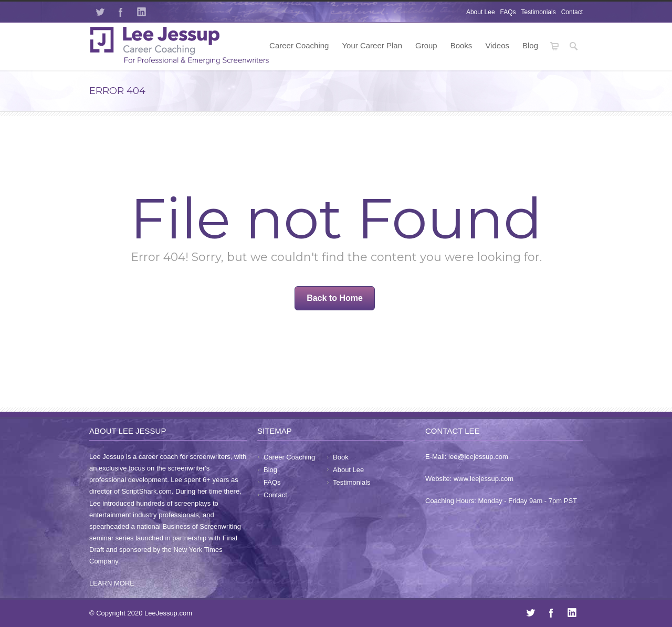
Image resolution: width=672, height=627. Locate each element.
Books (461, 45)
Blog (530, 45)
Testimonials (539, 12)
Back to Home (335, 298)
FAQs (508, 12)
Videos (497, 45)
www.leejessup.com (484, 479)
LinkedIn (142, 12)
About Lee (481, 12)
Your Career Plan (372, 45)
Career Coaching (299, 45)
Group (426, 45)
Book (341, 457)
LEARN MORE (112, 583)
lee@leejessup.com (478, 457)
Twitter (100, 12)
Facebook (121, 12)
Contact (572, 12)
